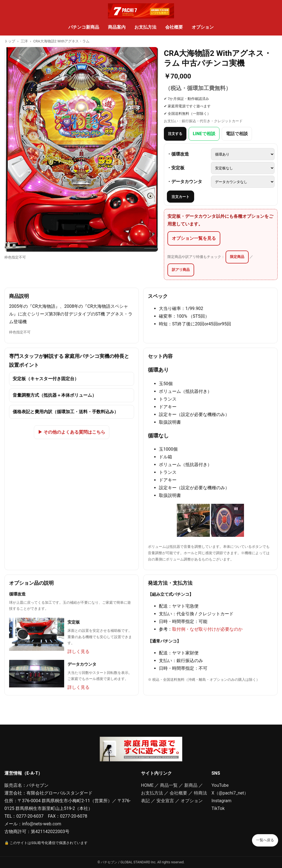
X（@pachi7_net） (230, 793)
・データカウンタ (185, 182)
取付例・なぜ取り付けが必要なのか (207, 629)
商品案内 (117, 27)
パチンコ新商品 (84, 27)
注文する (175, 134)
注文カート (181, 197)
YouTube (220, 785)
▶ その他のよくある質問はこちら (72, 432)
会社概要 (174, 27)
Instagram (221, 801)
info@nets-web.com (42, 824)
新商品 (191, 785)
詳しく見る (78, 651)
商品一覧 (169, 785)
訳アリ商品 (181, 270)
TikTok (218, 808)
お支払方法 (145, 27)
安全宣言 (165, 801)
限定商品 (237, 257)
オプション (203, 27)
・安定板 (176, 168)
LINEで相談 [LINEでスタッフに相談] (204, 134)
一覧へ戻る (265, 840)
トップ (10, 41)
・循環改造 (178, 154)
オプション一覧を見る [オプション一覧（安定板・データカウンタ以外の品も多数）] (194, 238)
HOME (147, 785)
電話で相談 (237, 134)
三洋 (24, 41)
